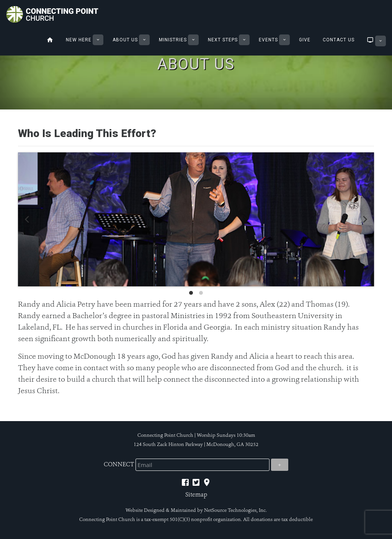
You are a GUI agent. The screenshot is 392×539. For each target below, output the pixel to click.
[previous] (28, 219)
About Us (125, 40)
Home (50, 40)
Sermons (369, 40)
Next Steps (223, 40)
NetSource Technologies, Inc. (235, 510)
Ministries (173, 40)
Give (305, 40)
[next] (364, 219)
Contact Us (339, 40)
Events (268, 40)
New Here (79, 40)
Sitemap (196, 494)
